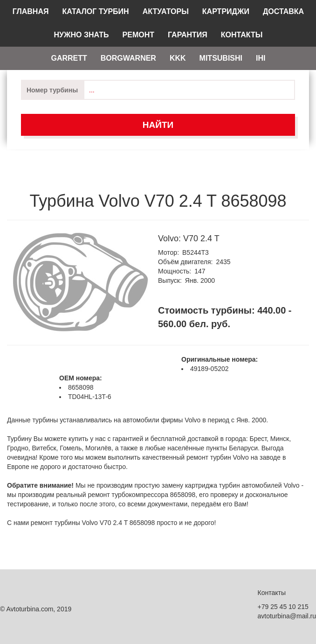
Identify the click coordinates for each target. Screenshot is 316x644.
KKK (178, 58)
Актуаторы (166, 11)
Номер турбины (52, 90)
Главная (31, 11)
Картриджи (226, 11)
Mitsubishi (221, 58)
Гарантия (188, 35)
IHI (261, 58)
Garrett (69, 58)
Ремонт (138, 35)
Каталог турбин (95, 11)
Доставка (283, 11)
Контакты (242, 35)
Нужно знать (82, 35)
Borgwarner (128, 58)
